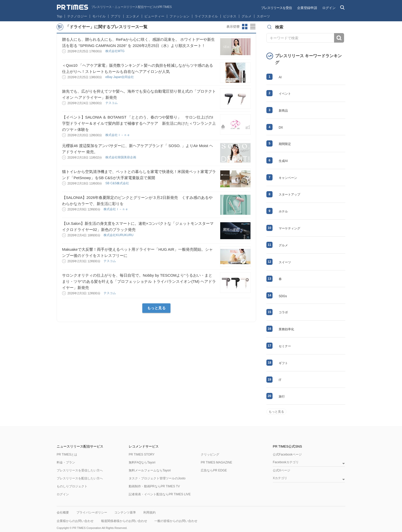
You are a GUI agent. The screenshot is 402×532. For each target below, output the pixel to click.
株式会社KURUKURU (119, 235)
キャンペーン (288, 178)
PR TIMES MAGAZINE (216, 462)
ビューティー (154, 16)
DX (281, 128)
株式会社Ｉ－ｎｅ (118, 135)
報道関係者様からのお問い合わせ (124, 521)
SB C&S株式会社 (118, 183)
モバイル (99, 16)
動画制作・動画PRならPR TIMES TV (154, 486)
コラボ (283, 312)
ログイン (329, 8)
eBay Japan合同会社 (120, 77)
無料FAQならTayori (142, 462)
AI (280, 77)
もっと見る (157, 308)
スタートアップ (289, 195)
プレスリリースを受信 (276, 8)
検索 (339, 38)
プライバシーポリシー (92, 512)
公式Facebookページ (287, 454)
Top (60, 16)
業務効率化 (286, 329)
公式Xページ (282, 470)
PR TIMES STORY (142, 454)
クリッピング (210, 454)
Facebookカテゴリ (286, 462)
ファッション (179, 16)
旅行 (282, 396)
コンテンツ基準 (125, 512)
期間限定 (285, 144)
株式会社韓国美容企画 (121, 157)
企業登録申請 (307, 8)
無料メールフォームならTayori (150, 470)
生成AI (283, 161)
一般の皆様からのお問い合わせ (176, 521)
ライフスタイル (206, 16)
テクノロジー (77, 16)
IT (280, 380)
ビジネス (230, 16)
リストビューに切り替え (253, 27)
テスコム (112, 103)
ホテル (283, 211)
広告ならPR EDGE (214, 470)
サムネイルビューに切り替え (245, 27)
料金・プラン (66, 462)
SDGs (283, 296)
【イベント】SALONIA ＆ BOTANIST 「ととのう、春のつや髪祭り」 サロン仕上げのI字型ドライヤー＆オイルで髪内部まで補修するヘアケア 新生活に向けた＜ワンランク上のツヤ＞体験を (139, 123)
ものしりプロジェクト (72, 486)
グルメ (247, 16)
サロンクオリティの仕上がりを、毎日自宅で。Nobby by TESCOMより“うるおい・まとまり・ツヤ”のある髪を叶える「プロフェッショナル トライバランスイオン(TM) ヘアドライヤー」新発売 (139, 281)
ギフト (283, 363)
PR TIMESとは (67, 454)
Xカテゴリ (280, 478)
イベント (285, 94)
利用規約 (149, 512)
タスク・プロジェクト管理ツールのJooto (157, 478)
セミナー (285, 346)
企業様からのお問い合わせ (75, 521)
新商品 (283, 111)
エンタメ (133, 16)
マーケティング (289, 228)
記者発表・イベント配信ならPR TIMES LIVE (160, 494)
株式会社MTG (115, 51)
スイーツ (285, 262)
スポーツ (263, 16)
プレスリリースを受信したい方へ (80, 470)
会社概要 (63, 512)
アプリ (116, 16)
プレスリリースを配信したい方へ (80, 478)
